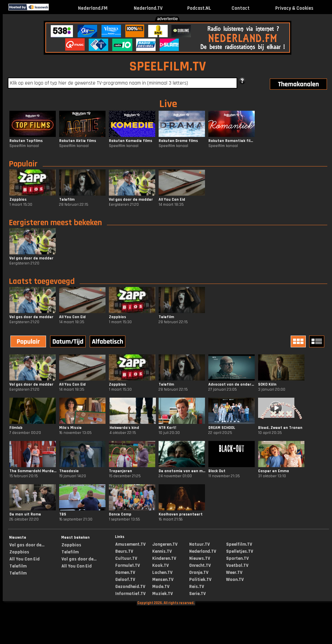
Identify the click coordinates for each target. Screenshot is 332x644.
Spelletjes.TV (240, 551)
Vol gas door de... (27, 545)
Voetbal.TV (237, 565)
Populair (23, 164)
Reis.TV (197, 587)
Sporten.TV (237, 558)
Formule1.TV (128, 565)
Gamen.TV (125, 573)
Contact (241, 8)
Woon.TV (235, 580)
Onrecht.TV (200, 565)
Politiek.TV (200, 580)
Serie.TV (197, 594)
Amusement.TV (130, 544)
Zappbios (19, 552)
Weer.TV (234, 573)
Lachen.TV (162, 573)
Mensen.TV (163, 580)
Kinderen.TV (164, 558)
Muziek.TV (162, 594)
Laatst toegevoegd (42, 282)
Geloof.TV (125, 580)
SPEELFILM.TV (168, 67)
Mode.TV (161, 587)
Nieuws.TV (200, 558)
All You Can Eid (25, 559)
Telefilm (18, 566)
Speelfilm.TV (239, 544)
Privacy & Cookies (294, 8)
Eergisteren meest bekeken (55, 223)
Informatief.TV (130, 594)
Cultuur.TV (126, 558)
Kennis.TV (162, 551)
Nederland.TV (148, 8)
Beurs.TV (124, 551)
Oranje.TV (199, 573)
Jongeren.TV (165, 544)
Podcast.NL (199, 8)
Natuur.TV (199, 544)
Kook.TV (160, 565)
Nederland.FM (93, 8)
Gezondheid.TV (130, 587)
